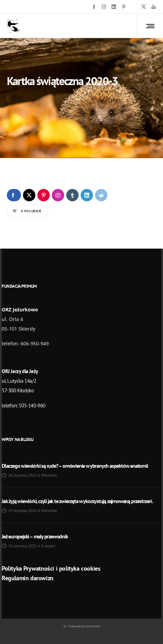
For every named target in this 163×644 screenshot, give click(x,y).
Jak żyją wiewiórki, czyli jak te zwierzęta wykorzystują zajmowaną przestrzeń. (77, 501)
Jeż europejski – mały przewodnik (35, 536)
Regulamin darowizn (28, 578)
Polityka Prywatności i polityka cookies (51, 568)
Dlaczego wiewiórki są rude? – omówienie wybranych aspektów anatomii (75, 466)
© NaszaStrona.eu (82, 625)
